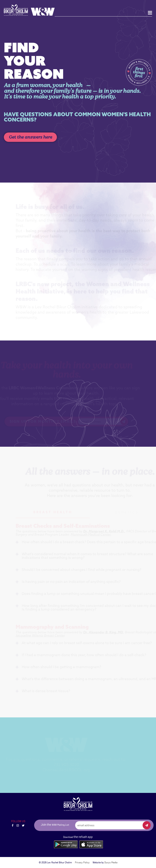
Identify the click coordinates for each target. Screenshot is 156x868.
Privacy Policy (82, 863)
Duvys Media (111, 863)
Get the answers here (30, 137)
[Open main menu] (150, 13)
